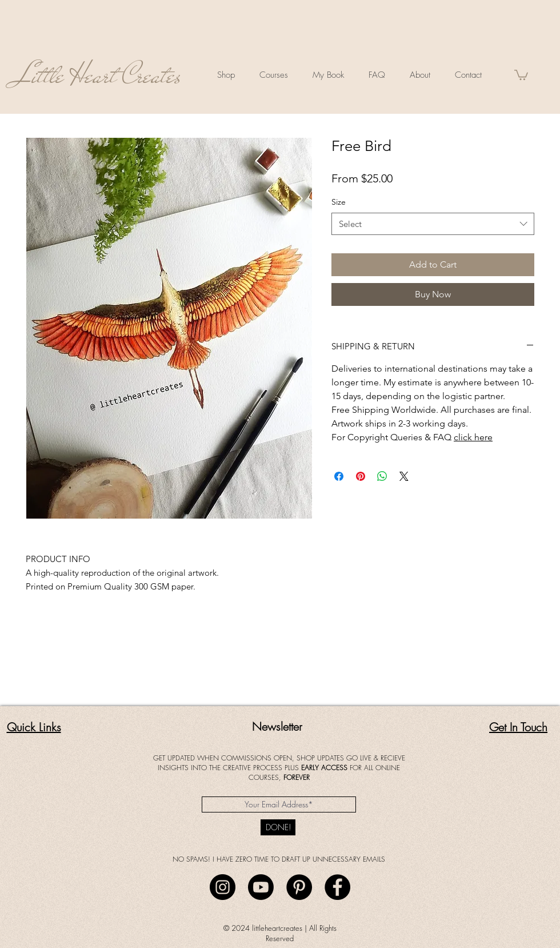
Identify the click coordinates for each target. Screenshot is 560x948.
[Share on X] (404, 476)
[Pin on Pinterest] (361, 476)
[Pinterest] (299, 887)
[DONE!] (278, 827)
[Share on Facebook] (339, 476)
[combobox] (433, 224)
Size (339, 202)
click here (473, 437)
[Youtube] (261, 887)
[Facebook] (337, 887)
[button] (521, 74)
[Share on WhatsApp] (382, 476)
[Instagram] (223, 887)
